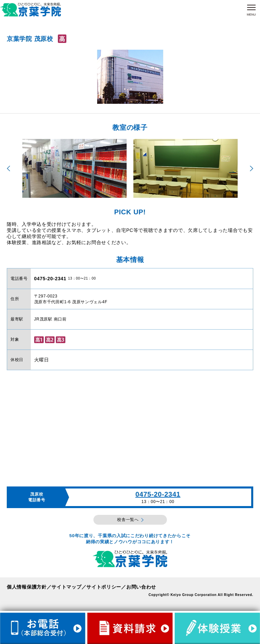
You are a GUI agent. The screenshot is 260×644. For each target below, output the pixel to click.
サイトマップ (66, 587)
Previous (8, 169)
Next (252, 169)
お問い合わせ (141, 587)
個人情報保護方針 (27, 587)
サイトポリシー (104, 587)
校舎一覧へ (128, 520)
